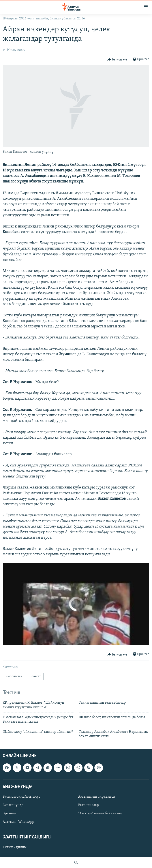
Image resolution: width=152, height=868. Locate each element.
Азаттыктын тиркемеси (97, 797)
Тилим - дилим (15, 847)
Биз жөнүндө (13, 805)
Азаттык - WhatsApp (18, 822)
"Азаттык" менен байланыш (100, 814)
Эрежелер (11, 814)
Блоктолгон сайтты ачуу (22, 797)
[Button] (117, 60)
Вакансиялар (88, 805)
